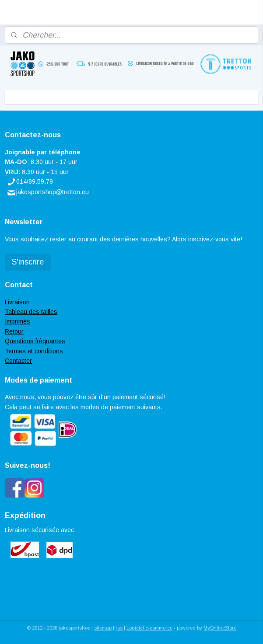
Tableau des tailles (31, 312)
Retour (14, 331)
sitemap (103, 628)
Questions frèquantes (35, 341)
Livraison (17, 302)
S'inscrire (28, 262)
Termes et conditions (34, 351)
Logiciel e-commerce (149, 628)
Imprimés (18, 321)
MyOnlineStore (220, 628)
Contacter (18, 361)
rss (119, 628)
